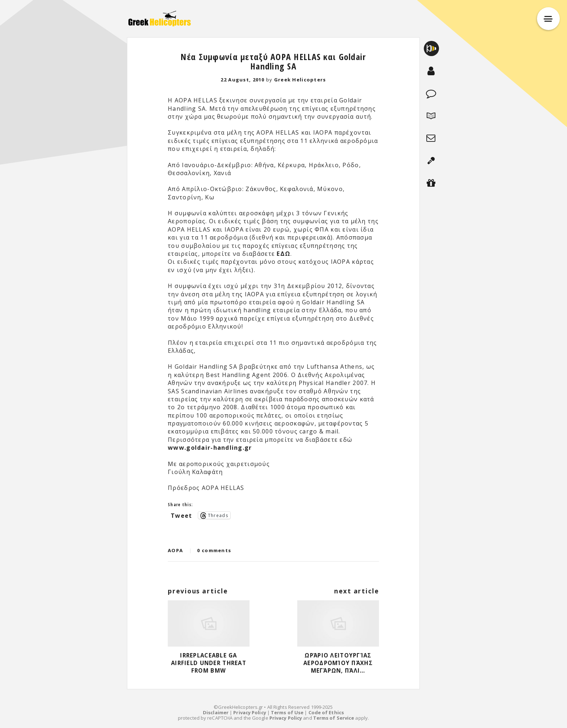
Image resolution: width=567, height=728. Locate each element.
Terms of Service (334, 718)
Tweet (181, 515)
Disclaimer (216, 712)
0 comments (214, 550)
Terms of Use (287, 712)
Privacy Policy (250, 712)
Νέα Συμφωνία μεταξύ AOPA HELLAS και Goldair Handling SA (273, 61)
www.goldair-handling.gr (210, 448)
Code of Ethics (326, 712)
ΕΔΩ (283, 254)
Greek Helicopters (300, 80)
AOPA (175, 550)
